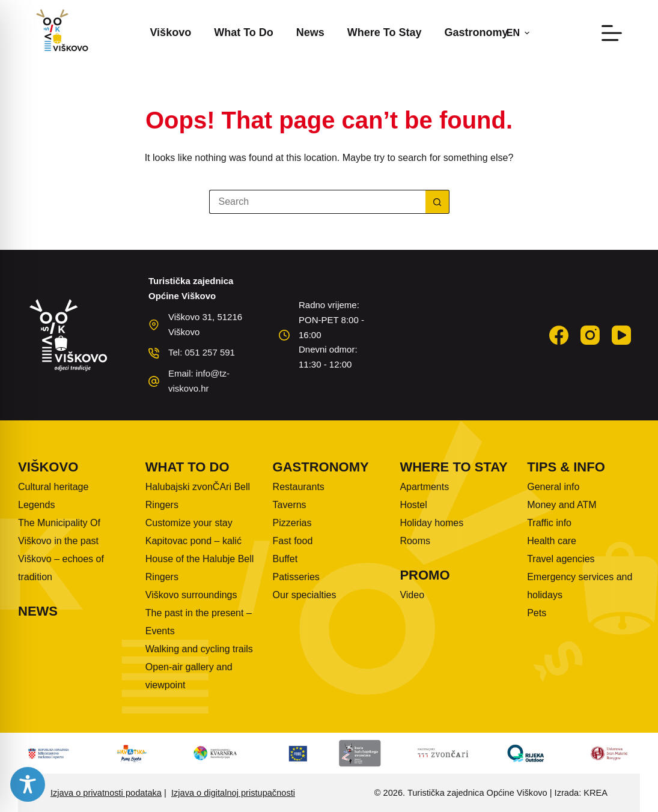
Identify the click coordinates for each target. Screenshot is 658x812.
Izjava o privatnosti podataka (106, 793)
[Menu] (612, 33)
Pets (537, 613)
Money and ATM (562, 505)
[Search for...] (317, 202)
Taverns (290, 505)
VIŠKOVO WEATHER (459, 329)
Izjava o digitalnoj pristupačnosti (233, 793)
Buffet (285, 559)
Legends (36, 505)
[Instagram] (590, 335)
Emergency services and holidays (580, 586)
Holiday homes (431, 523)
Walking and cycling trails (199, 649)
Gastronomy (477, 32)
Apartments (424, 487)
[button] (518, 33)
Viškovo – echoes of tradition (61, 568)
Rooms (415, 541)
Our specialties (305, 595)
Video (412, 595)
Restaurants (299, 487)
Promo (425, 575)
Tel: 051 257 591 (202, 352)
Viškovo (170, 32)
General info (553, 487)
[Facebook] (559, 335)
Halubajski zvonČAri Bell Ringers (198, 496)
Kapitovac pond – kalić (193, 541)
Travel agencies (561, 559)
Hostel (413, 505)
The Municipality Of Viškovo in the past (59, 532)
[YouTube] (621, 335)
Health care (552, 541)
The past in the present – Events (199, 622)
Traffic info (549, 523)
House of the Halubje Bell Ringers (200, 568)
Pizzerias (292, 523)
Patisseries (296, 577)
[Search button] (437, 202)
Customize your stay (189, 523)
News (310, 32)
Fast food (293, 541)
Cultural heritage (53, 487)
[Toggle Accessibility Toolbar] (28, 784)
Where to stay (385, 32)
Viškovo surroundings (191, 595)
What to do (244, 32)
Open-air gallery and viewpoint (189, 676)
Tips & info (566, 467)
